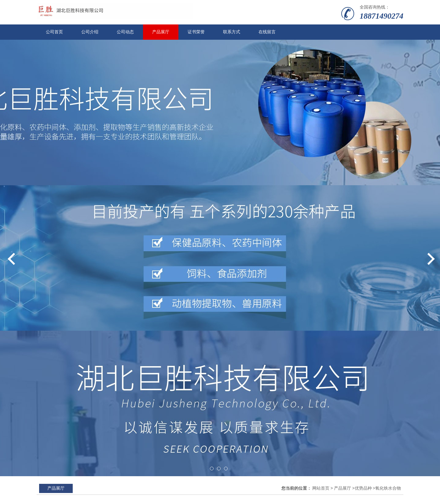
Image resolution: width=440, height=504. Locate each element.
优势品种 (363, 488)
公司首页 (54, 32)
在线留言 (267, 32)
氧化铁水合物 (388, 488)
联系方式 (232, 32)
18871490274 (381, 16)
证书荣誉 (196, 32)
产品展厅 (161, 32)
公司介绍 (90, 32)
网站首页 (321, 488)
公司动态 (125, 32)
